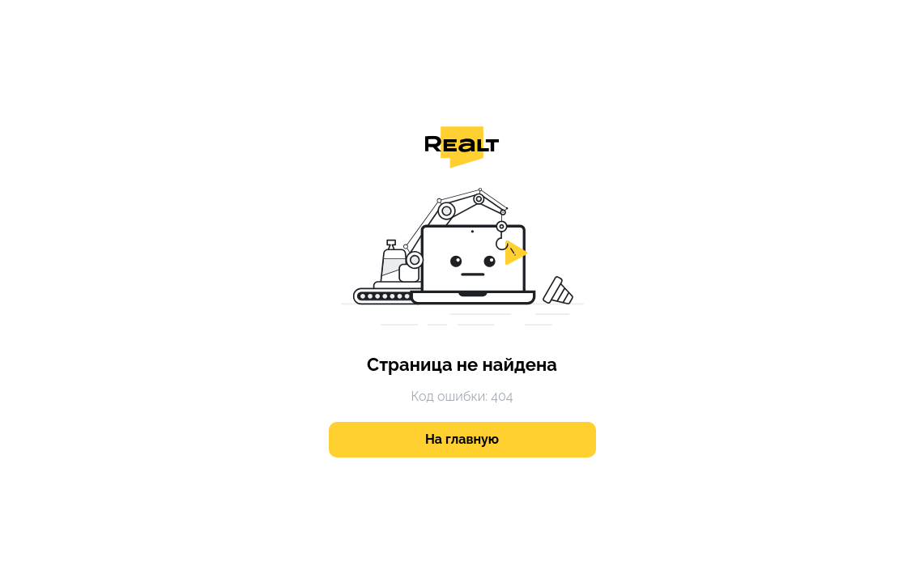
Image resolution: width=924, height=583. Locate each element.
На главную (462, 439)
